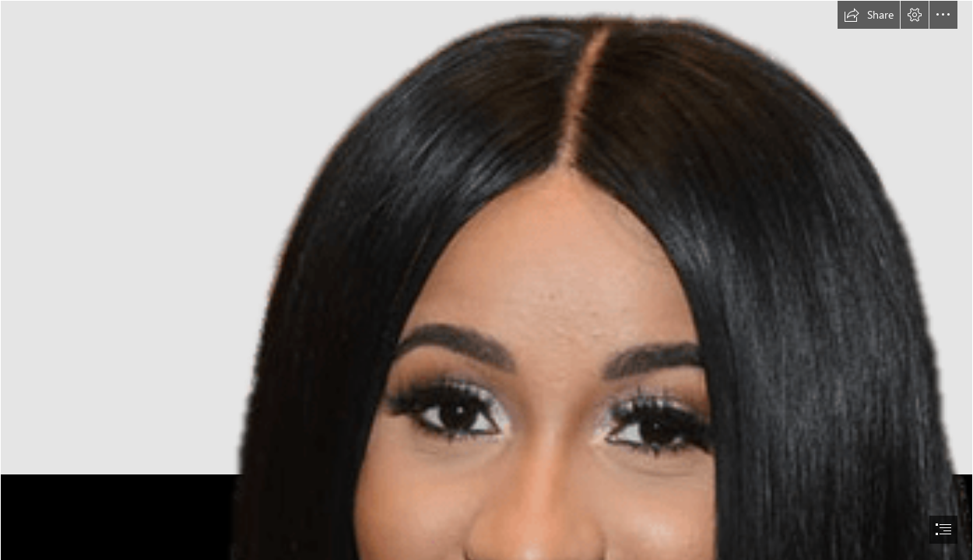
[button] (869, 15)
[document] (486, 280)
